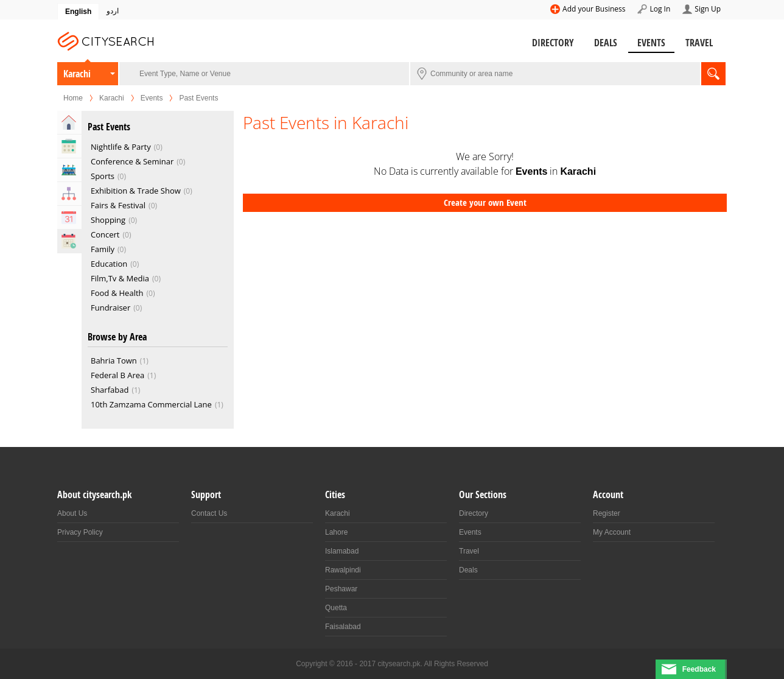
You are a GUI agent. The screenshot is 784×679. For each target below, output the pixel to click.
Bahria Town (120, 361)
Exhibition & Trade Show (142, 191)
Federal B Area (123, 375)
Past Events (69, 241)
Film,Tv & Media (126, 278)
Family (108, 249)
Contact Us (209, 513)
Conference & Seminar (138, 161)
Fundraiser (116, 308)
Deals (606, 43)
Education (115, 264)
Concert (111, 234)
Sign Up (708, 9)
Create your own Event (485, 202)
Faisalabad (343, 627)
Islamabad (342, 551)
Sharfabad (115, 390)
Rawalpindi (343, 570)
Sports (108, 176)
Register (607, 513)
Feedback (699, 669)
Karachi (77, 74)
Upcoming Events (69, 146)
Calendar (69, 217)
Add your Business (594, 9)
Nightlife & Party (127, 147)
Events (651, 43)
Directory (553, 43)
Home (73, 98)
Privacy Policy (80, 532)
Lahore (336, 532)
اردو (113, 11)
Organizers (69, 194)
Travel (699, 43)
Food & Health (123, 293)
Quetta (336, 608)
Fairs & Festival (124, 205)
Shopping (114, 220)
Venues (69, 170)
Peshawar (341, 589)
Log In (660, 9)
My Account (612, 532)
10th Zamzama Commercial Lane (157, 404)
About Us (72, 513)
